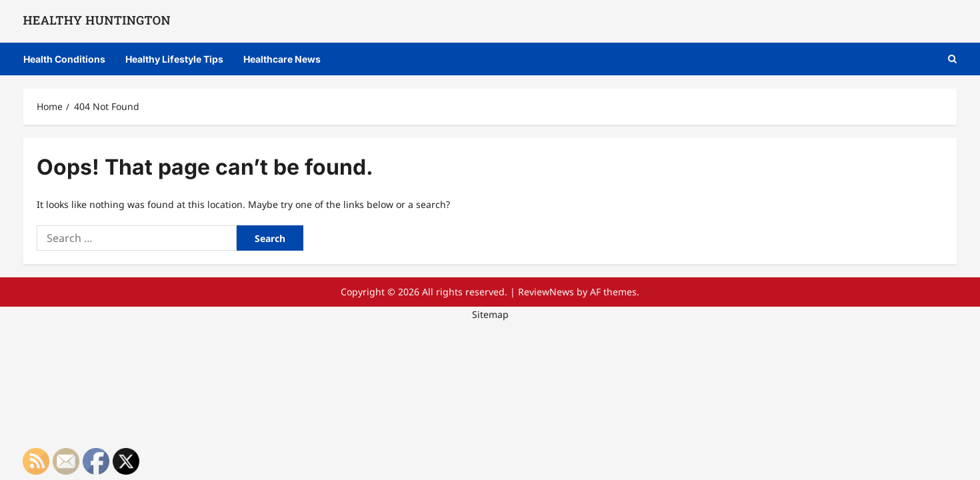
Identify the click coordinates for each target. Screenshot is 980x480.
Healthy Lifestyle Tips (174, 59)
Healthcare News (282, 59)
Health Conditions (64, 59)
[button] (952, 59)
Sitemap (490, 314)
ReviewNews (546, 292)
